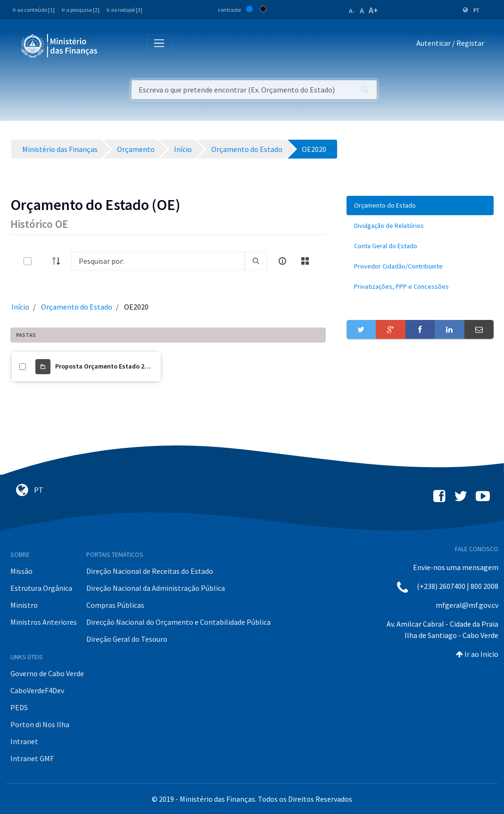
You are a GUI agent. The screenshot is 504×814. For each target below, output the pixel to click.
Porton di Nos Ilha (40, 724)
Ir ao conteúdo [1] (34, 10)
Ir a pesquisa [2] (81, 10)
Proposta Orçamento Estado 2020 (105, 366)
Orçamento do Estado (77, 307)
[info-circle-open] (282, 261)
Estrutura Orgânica (41, 588)
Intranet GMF (32, 758)
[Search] (158, 261)
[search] (256, 261)
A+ (373, 10)
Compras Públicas (115, 605)
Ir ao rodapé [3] (124, 10)
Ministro (24, 605)
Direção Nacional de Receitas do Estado (150, 571)
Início (20, 307)
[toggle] (43, 261)
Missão (21, 571)
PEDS (19, 707)
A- (352, 11)
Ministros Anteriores (44, 622)
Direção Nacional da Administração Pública (156, 588)
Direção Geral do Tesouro (127, 639)
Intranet (24, 741)
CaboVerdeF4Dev (37, 690)
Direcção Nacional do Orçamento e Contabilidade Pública (178, 622)
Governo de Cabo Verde (47, 673)
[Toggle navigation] (112, 45)
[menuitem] (420, 206)
